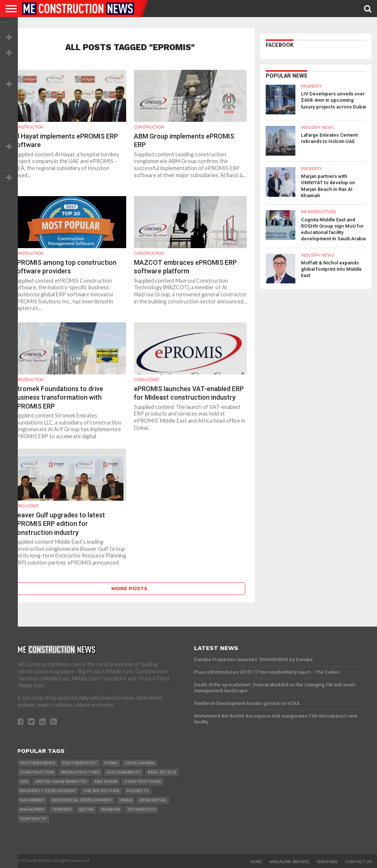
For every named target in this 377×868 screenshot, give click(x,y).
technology (141, 810)
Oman (126, 800)
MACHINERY (32, 800)
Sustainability (124, 772)
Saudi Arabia (140, 763)
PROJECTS (138, 791)
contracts (33, 819)
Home (256, 862)
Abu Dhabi (106, 782)
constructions (143, 782)
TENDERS (62, 810)
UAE (24, 782)
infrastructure (80, 772)
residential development (82, 800)
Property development (48, 791)
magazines (32, 810)
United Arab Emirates (61, 782)
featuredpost (80, 763)
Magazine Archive (289, 862)
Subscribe (327, 862)
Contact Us (358, 862)
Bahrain (110, 810)
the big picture (101, 791)
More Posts (129, 589)
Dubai (111, 763)
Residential (153, 800)
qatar (86, 810)
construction (37, 772)
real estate (162, 772)
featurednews (37, 763)
